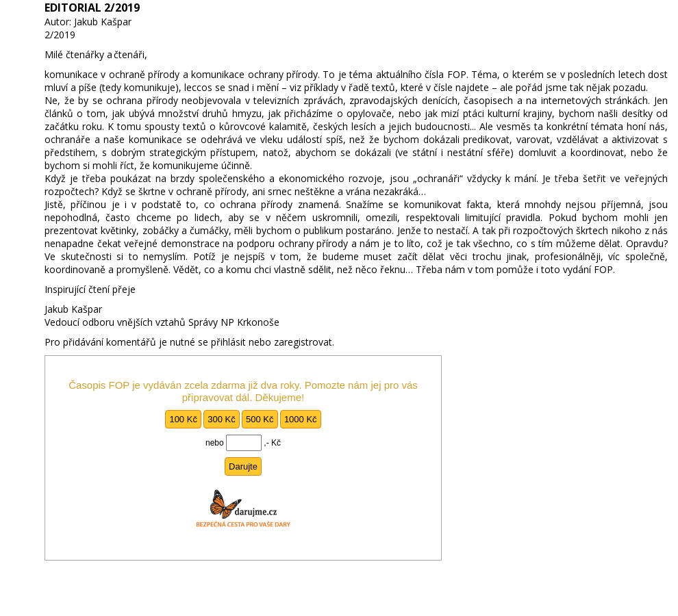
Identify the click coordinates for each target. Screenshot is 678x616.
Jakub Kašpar (103, 22)
